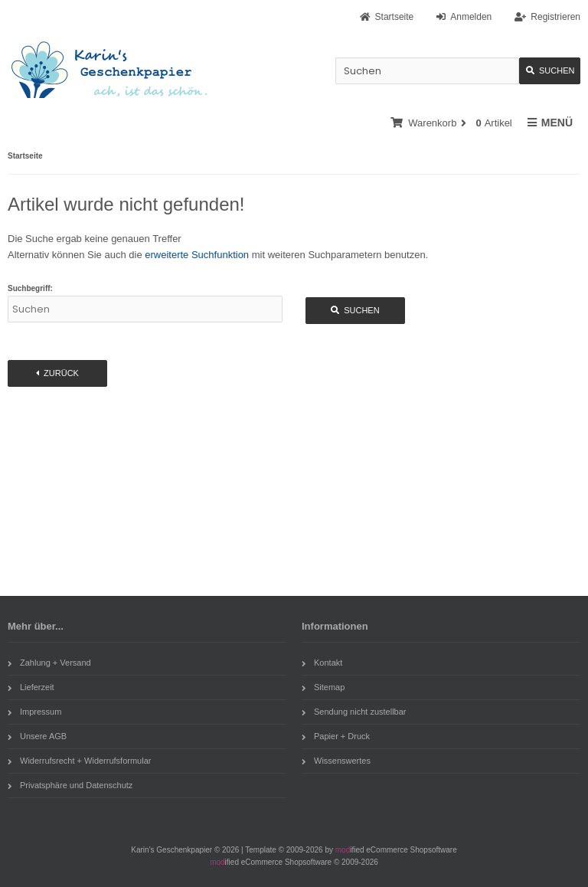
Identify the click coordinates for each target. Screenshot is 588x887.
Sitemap (323, 687)
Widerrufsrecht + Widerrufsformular (79, 761)
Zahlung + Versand (49, 663)
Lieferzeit (31, 687)
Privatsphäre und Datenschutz (70, 785)
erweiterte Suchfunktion (197, 255)
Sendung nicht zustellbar (354, 712)
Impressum (34, 712)
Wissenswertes (336, 761)
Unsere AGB (37, 736)
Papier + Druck (336, 736)
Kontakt (322, 663)
